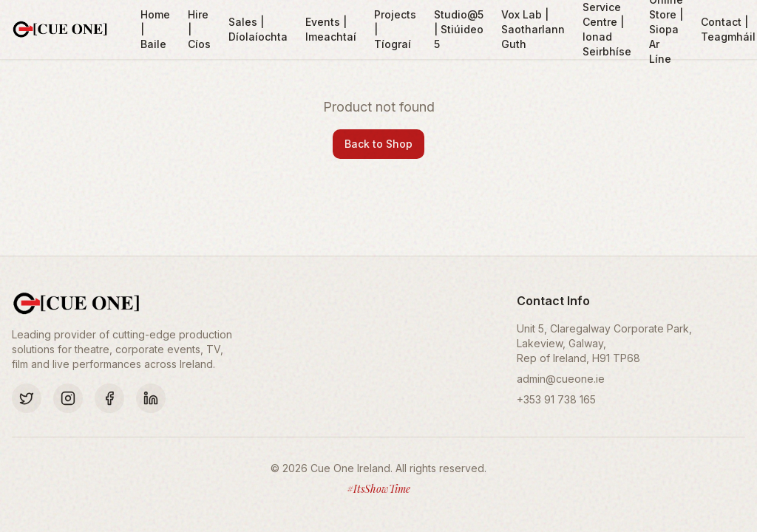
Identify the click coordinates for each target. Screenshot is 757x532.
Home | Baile (155, 29)
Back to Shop (378, 144)
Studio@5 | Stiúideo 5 (459, 29)
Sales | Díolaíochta (258, 29)
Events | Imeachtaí (331, 29)
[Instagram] (68, 398)
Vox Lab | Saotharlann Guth (533, 29)
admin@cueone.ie (561, 379)
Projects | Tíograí (395, 29)
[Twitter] (27, 398)
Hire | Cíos (199, 29)
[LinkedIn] (151, 398)
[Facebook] (109, 398)
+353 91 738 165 (556, 399)
